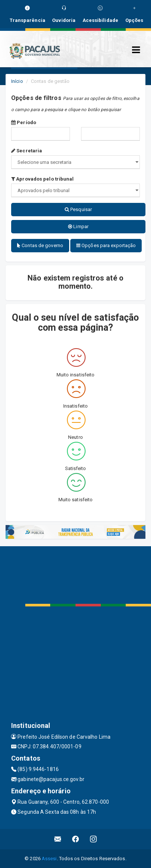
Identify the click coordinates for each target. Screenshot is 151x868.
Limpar (78, 226)
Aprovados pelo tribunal (43, 179)
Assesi (49, 859)
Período (24, 122)
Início (17, 81)
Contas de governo (40, 245)
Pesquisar (78, 209)
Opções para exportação (106, 245)
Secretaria (27, 151)
